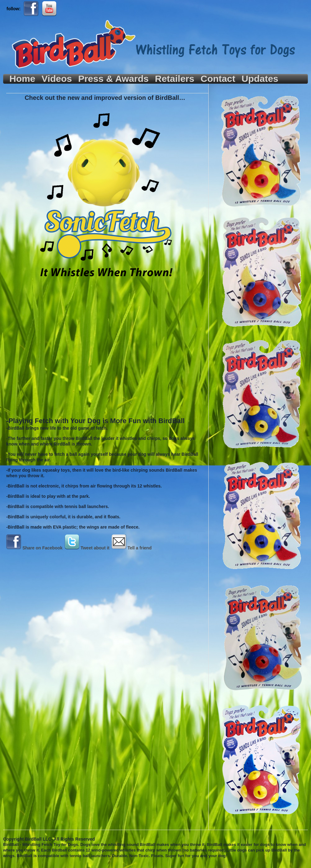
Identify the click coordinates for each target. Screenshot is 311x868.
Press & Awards (113, 79)
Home (22, 79)
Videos (57, 79)
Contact (218, 79)
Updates (260, 79)
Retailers (175, 79)
